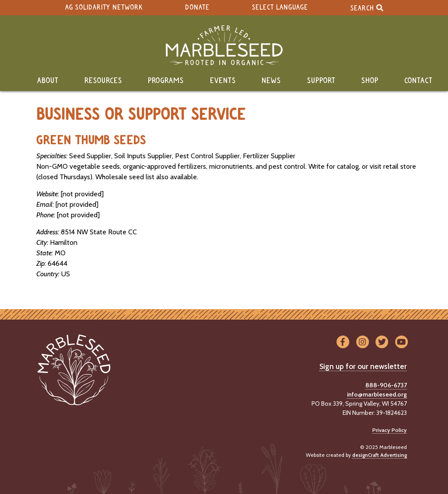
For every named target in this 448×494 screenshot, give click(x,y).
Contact (418, 81)
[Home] (224, 45)
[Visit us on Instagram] (362, 343)
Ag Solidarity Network (104, 8)
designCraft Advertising (380, 455)
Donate (197, 8)
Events (223, 81)
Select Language (280, 8)
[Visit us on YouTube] (401, 343)
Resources (103, 81)
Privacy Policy (390, 430)
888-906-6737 (386, 385)
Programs (166, 81)
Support (321, 81)
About (48, 81)
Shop (370, 81)
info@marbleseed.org (377, 394)
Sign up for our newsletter (363, 366)
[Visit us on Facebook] (343, 343)
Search (367, 8)
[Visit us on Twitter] (382, 343)
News (271, 81)
